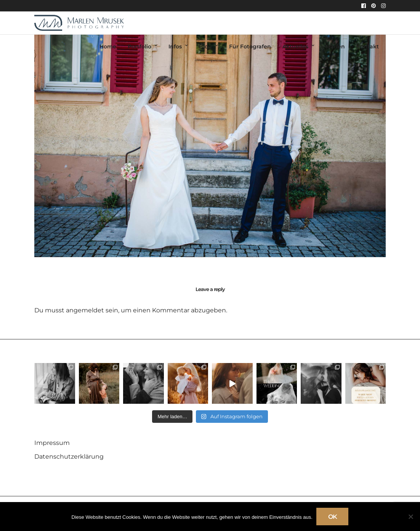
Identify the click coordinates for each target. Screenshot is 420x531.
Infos (175, 46)
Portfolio (139, 46)
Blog (205, 46)
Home (108, 46)
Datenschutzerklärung (69, 457)
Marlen (335, 46)
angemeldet (85, 310)
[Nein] (410, 517)
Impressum (52, 443)
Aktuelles (295, 46)
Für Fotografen (250, 46)
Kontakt (368, 46)
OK (333, 517)
